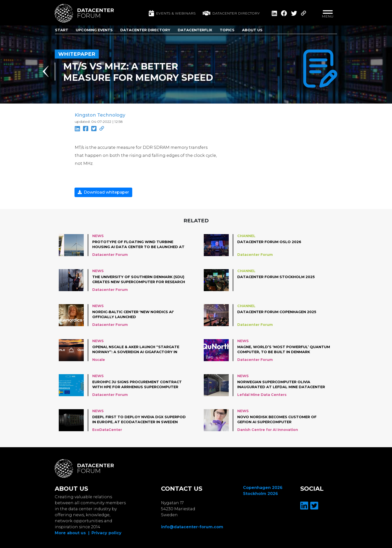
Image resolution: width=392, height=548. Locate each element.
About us (252, 30)
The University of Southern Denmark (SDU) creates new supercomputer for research (139, 279)
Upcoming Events (94, 30)
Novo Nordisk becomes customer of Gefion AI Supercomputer (277, 419)
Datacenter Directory (145, 30)
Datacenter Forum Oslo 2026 (269, 242)
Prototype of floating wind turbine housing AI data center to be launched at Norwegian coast (139, 245)
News (98, 236)
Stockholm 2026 (260, 494)
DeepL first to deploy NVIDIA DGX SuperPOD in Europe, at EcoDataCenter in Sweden (139, 419)
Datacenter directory (231, 13)
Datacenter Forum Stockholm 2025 (276, 277)
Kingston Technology (100, 115)
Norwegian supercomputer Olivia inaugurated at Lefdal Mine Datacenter (281, 384)
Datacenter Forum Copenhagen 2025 (277, 312)
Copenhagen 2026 (263, 488)
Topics (227, 30)
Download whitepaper (103, 192)
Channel (246, 236)
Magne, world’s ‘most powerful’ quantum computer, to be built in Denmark (284, 349)
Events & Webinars (172, 13)
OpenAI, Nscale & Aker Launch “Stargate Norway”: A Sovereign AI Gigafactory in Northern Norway (136, 350)
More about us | (72, 533)
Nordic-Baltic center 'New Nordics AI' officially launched (133, 314)
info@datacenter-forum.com (192, 527)
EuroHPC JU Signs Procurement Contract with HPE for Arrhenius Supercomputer (137, 384)
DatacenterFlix (195, 30)
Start (62, 30)
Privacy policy (106, 533)
